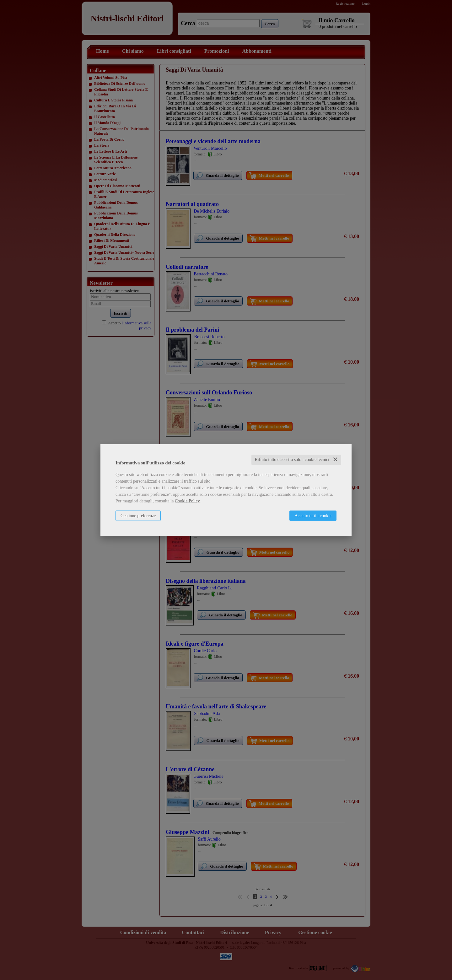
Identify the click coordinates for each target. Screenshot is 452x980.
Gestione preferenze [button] (138, 516)
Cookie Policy (187, 501)
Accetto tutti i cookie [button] (313, 516)
